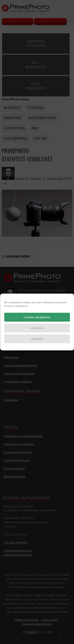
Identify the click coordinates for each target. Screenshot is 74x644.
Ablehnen (37, 328)
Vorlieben (37, 339)
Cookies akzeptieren (37, 317)
